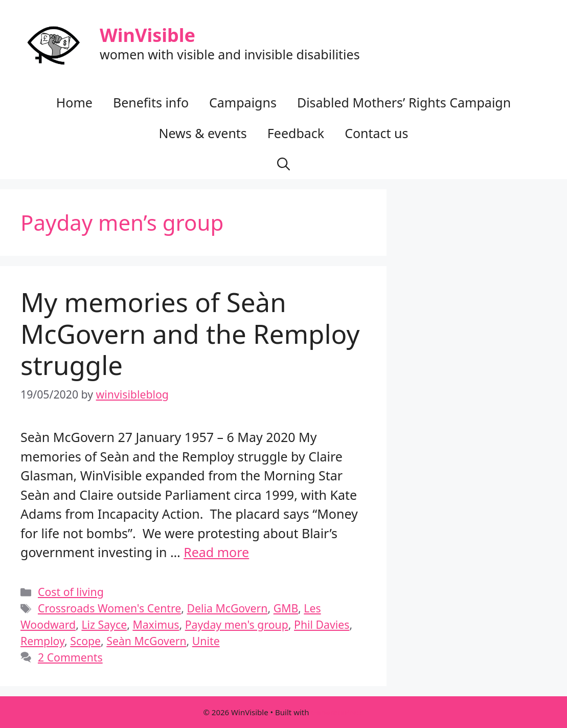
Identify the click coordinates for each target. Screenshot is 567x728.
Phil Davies (322, 624)
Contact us (376, 133)
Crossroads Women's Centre (109, 608)
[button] (283, 164)
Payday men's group (237, 624)
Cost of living (71, 592)
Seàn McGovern (146, 641)
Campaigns (243, 102)
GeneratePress (337, 712)
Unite (206, 641)
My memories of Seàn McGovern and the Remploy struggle (190, 333)
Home (74, 102)
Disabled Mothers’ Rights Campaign (404, 102)
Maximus (156, 624)
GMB (286, 608)
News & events (202, 133)
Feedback (296, 133)
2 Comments (70, 657)
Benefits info (151, 102)
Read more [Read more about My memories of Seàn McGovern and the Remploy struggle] (216, 552)
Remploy (42, 641)
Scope (85, 641)
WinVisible (148, 35)
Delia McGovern (228, 608)
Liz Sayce (104, 624)
